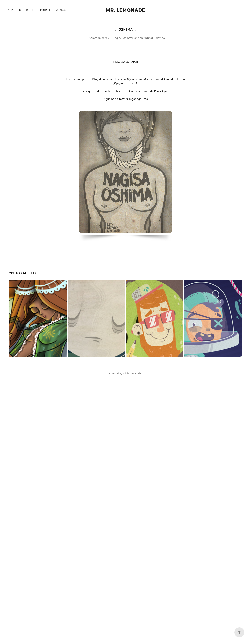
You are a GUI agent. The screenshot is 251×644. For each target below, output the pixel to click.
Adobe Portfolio (133, 373)
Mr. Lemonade (126, 10)
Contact (45, 10)
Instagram (61, 10)
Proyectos (14, 10)
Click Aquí (161, 91)
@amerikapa (137, 79)
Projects (30, 10)
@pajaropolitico (125, 83)
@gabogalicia (139, 99)
